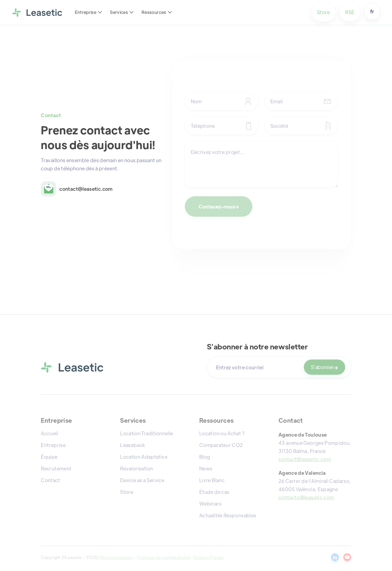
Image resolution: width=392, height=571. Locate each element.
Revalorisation (137, 468)
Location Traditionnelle (146, 433)
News (206, 468)
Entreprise (53, 445)
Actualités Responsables (228, 515)
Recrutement (56, 468)
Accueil (49, 433)
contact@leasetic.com (305, 459)
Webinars (210, 504)
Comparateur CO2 (221, 445)
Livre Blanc (212, 480)
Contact (50, 480)
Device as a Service (142, 480)
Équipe (49, 457)
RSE (350, 12)
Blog (205, 457)
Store (323, 12)
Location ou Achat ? (222, 433)
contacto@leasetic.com (306, 497)
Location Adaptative (144, 457)
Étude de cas (214, 492)
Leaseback (132, 445)
